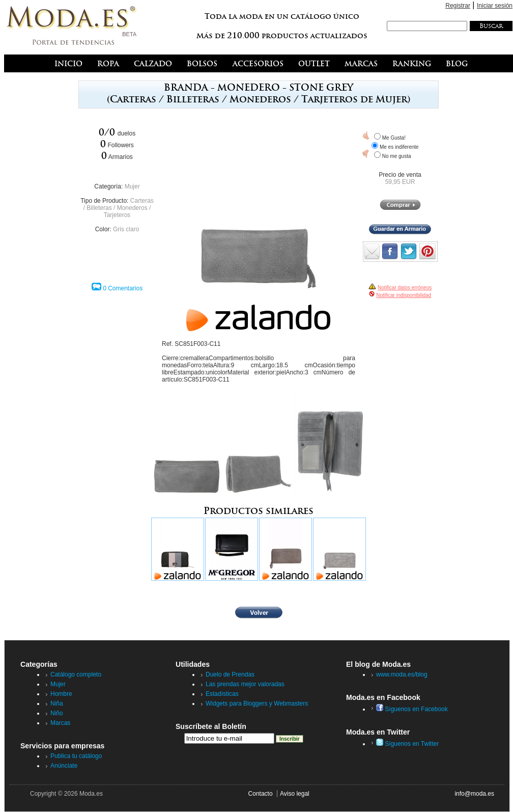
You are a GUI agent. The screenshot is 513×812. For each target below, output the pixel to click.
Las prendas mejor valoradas (245, 684)
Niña (57, 703)
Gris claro (126, 229)
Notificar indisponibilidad (404, 295)
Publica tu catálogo (76, 756)
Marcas (60, 723)
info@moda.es (474, 794)
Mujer (132, 186)
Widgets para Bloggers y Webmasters (257, 703)
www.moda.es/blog (402, 674)
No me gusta (397, 156)
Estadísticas (222, 694)
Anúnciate (64, 766)
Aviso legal (295, 794)
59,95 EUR (400, 182)
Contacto (261, 794)
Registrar (458, 6)
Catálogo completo (76, 674)
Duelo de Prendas (230, 674)
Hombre (61, 694)
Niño (57, 713)
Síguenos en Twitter (407, 744)
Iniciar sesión (495, 6)
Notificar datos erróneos (405, 288)
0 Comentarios (123, 288)
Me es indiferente (399, 147)
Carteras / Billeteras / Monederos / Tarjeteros (119, 208)
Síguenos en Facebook (412, 709)
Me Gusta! (394, 138)
